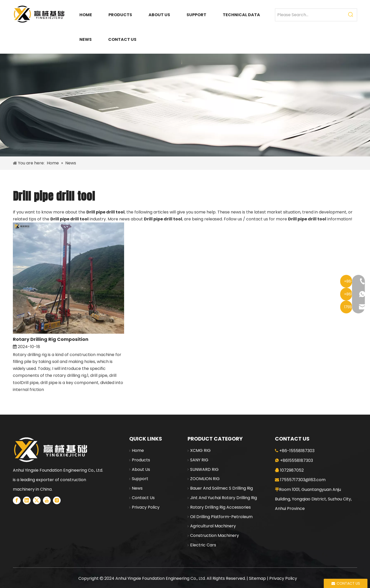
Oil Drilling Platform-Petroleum (221, 517)
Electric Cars (203, 545)
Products (141, 460)
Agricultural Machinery (213, 526)
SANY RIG (199, 460)
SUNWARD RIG (204, 469)
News (137, 488)
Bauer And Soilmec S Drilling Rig (221, 488)
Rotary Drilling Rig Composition (51, 339)
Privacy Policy (146, 507)
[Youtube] (47, 500)
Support (140, 479)
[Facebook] (17, 500)
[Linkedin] (27, 500)
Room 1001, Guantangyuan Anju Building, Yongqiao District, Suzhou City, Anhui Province (313, 499)
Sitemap (257, 578)
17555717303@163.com (303, 480)
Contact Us (143, 498)
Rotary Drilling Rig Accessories (220, 507)
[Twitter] (37, 500)
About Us (141, 469)
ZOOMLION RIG (205, 479)
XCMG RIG (200, 450)
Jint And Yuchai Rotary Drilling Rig (224, 498)
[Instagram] (57, 500)
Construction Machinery (215, 535)
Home (138, 450)
